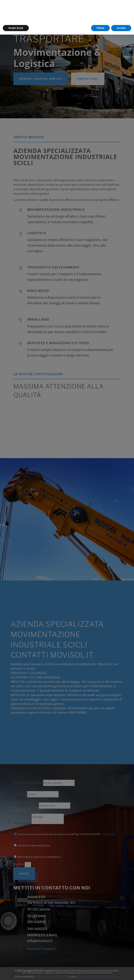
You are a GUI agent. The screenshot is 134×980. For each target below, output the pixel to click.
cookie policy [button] (48, 961)
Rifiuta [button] (100, 973)
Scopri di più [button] (16, 973)
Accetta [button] (121, 973)
